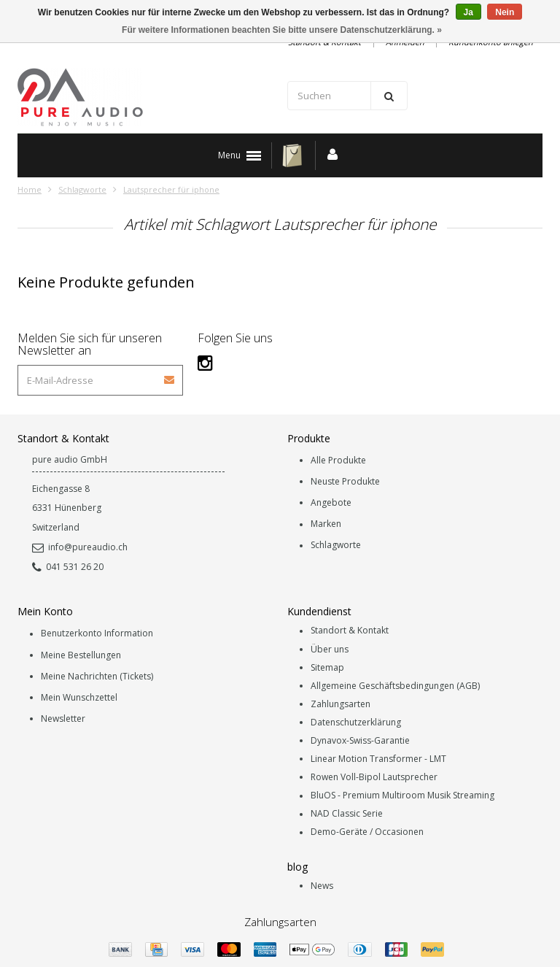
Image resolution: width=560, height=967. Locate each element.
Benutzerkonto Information (97, 634)
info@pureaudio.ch (80, 547)
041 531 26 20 (68, 567)
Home (30, 189)
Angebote (331, 502)
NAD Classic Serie (347, 814)
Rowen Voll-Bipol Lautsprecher (374, 777)
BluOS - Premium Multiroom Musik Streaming (402, 796)
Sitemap (327, 667)
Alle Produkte (338, 460)
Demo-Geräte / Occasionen (367, 832)
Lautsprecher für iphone (171, 189)
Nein (505, 12)
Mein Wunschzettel (79, 697)
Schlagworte (82, 189)
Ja (468, 12)
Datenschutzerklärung (356, 722)
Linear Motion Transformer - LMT (378, 759)
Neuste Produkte (345, 481)
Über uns (330, 649)
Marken (326, 524)
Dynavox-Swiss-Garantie (360, 740)
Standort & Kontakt (350, 631)
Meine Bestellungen (81, 655)
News (322, 886)
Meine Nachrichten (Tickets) (97, 676)
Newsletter (63, 718)
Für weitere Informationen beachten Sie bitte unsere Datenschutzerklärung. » (282, 30)
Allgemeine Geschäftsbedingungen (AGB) (395, 686)
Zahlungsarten (341, 704)
